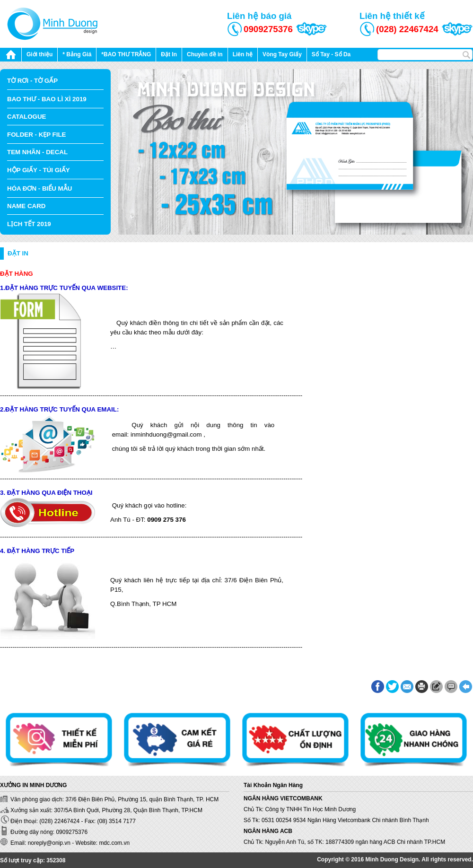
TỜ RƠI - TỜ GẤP (32, 81)
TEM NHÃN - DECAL (37, 152)
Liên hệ (243, 54)
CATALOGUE (26, 117)
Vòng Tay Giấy (282, 54)
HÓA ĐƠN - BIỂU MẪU (39, 189)
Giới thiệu (39, 54)
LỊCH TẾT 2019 (29, 224)
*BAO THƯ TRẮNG (126, 54)
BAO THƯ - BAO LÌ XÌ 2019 (47, 99)
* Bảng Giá (77, 54)
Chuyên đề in (205, 54)
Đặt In (169, 54)
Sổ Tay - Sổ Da (331, 54)
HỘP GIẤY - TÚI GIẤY (39, 170)
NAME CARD (26, 206)
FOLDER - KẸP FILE (37, 135)
